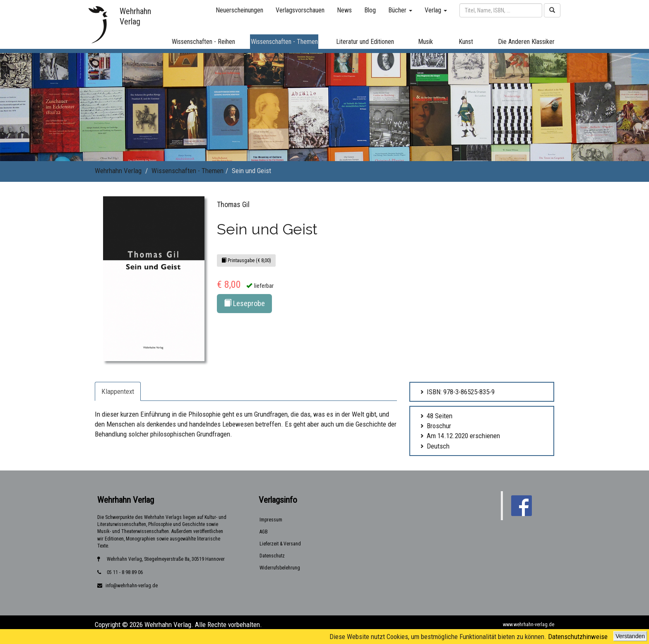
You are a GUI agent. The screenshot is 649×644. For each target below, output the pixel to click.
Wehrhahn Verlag (118, 171)
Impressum (271, 520)
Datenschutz (272, 556)
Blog (370, 10)
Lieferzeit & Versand (280, 544)
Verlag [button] (436, 10)
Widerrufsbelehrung (280, 568)
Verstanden (630, 636)
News (344, 10)
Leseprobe (244, 303)
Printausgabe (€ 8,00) (246, 260)
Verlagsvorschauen (300, 10)
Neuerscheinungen (239, 10)
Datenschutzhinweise (578, 637)
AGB (264, 532)
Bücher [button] (400, 10)
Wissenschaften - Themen (187, 171)
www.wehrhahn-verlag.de (529, 625)
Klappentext (118, 391)
